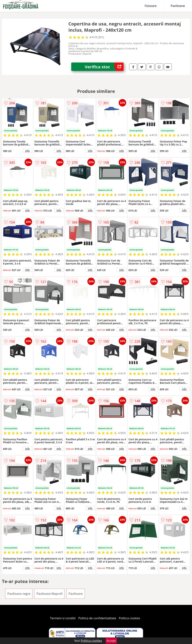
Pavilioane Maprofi (49, 594)
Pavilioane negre (19, 594)
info (27, 151)
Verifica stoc (104, 67)
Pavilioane (178, 6)
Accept (111, 641)
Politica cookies (130, 618)
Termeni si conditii (63, 618)
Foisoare (151, 6)
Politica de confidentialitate (97, 618)
